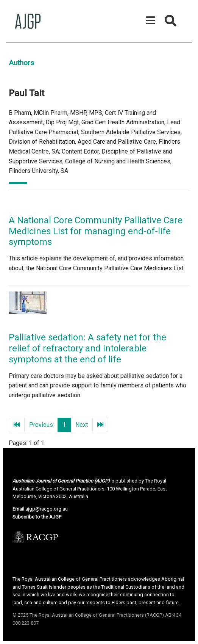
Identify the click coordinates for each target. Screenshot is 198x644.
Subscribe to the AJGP (37, 517)
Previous (41, 425)
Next (82, 425)
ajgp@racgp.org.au (47, 509)
